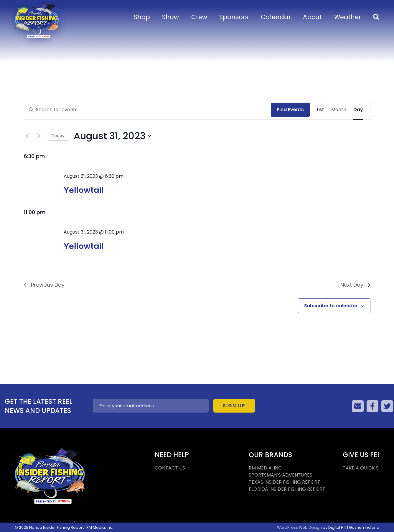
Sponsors (234, 17)
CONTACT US (170, 468)
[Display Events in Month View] (339, 110)
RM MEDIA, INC (265, 468)
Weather (348, 17)
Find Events (290, 110)
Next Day (355, 285)
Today (58, 136)
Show (170, 17)
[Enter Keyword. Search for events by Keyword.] (147, 110)
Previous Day (44, 285)
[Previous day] (27, 136)
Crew (199, 17)
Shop (142, 17)
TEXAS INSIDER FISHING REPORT (285, 482)
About (312, 17)
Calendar (276, 17)
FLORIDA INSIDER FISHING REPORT (287, 489)
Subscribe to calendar (331, 306)
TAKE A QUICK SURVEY (368, 468)
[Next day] (39, 136)
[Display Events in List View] (320, 110)
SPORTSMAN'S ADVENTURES (281, 475)
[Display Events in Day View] (358, 110)
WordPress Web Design (299, 527)
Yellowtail (84, 190)
